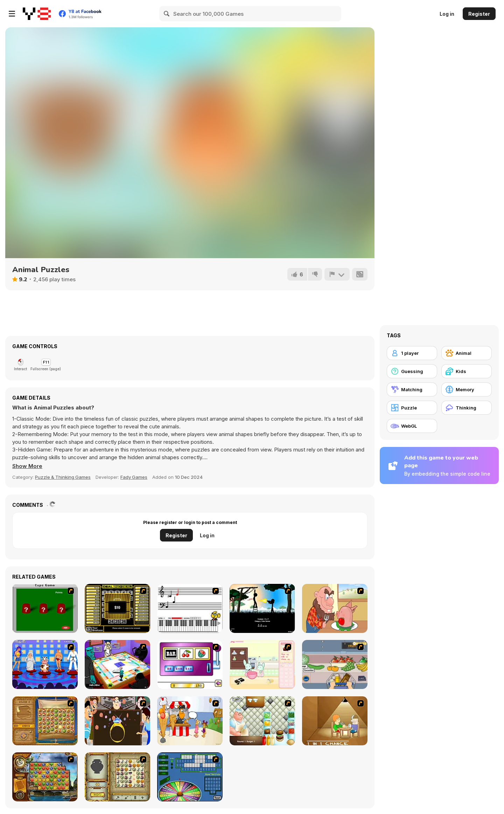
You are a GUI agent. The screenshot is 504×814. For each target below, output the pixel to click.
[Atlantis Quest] (117, 777)
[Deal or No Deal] (117, 608)
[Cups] (45, 608)
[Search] (167, 14)
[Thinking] (467, 408)
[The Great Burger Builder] (262, 721)
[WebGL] (412, 426)
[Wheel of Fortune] (190, 777)
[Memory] (467, 389)
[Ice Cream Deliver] (190, 721)
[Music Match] (190, 608)
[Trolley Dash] (335, 664)
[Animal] (467, 353)
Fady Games (134, 477)
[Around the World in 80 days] (45, 777)
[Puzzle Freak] (117, 664)
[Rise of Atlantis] (45, 721)
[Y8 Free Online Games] (37, 14)
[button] (27, 466)
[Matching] (412, 389)
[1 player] (412, 353)
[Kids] (467, 371)
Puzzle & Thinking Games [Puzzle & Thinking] (63, 477)
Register (479, 14)
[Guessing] (412, 371)
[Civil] (262, 608)
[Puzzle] (412, 408)
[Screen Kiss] (45, 664)
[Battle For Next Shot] (335, 721)
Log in (447, 14)
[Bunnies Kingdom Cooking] (262, 664)
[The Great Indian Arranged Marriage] (117, 721)
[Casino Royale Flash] (190, 664)
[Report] (337, 274)
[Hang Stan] (335, 608)
